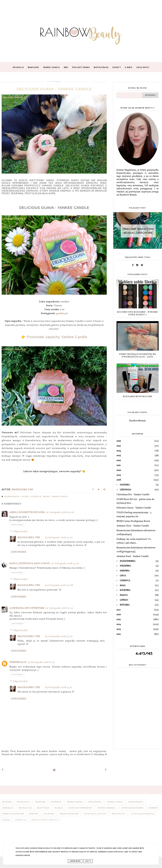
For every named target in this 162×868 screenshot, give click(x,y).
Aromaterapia (12, 497)
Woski (47, 497)
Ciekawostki (95, 802)
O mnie (129, 67)
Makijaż (59, 808)
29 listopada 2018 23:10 (59, 636)
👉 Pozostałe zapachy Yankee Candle (54, 337)
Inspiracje (21, 820)
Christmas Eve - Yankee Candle (133, 495)
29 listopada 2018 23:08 (59, 585)
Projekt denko (75, 802)
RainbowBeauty (138, 421)
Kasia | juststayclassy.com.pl (30, 564)
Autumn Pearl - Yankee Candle (133, 556)
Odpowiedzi (20, 532)
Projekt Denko (81, 67)
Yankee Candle (52, 67)
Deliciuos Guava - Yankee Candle (134, 508)
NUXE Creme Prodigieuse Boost (133, 521)
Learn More (75, 861)
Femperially (18, 662)
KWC (66, 67)
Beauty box (43, 808)
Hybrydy (153, 808)
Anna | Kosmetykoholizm (27, 512)
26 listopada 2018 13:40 (65, 564)
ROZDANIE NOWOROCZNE (138, 397)
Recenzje (18, 67)
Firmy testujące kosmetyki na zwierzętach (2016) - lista (138, 356)
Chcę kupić (143, 67)
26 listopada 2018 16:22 (59, 608)
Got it (88, 861)
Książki (6, 820)
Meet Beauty (119, 814)
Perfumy (34, 814)
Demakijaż (8, 808)
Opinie (26, 497)
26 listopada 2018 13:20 (59, 538)
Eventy (117, 67)
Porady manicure (69, 814)
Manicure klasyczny (95, 814)
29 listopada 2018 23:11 (58, 687)
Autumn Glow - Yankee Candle (133, 526)
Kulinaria (49, 814)
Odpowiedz (17, 525)
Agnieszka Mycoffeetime (27, 608)
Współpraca (101, 67)
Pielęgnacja (23, 802)
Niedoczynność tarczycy (45, 820)
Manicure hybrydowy (80, 808)
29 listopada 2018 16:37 (41, 662)
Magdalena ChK (29, 538)
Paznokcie (56, 802)
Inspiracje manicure (13, 814)
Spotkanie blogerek (133, 808)
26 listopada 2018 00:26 (60, 512)
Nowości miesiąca (107, 808)
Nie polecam (25, 808)
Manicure (33, 67)
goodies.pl (62, 314)
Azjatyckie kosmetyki (143, 814)
